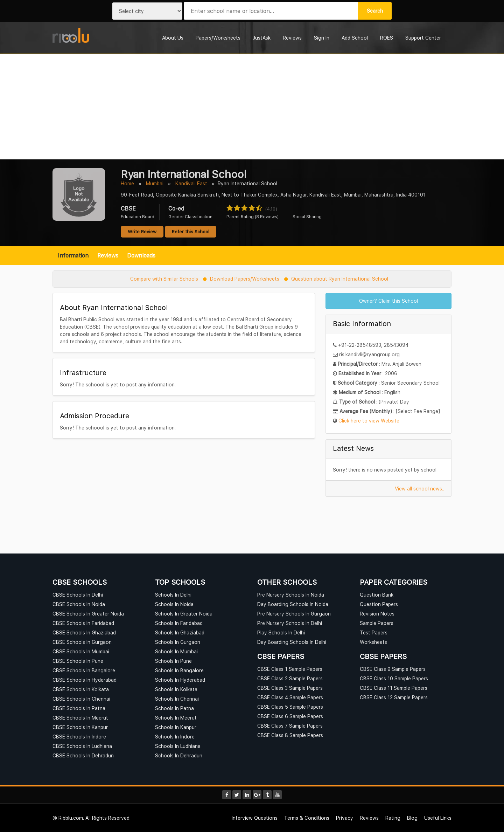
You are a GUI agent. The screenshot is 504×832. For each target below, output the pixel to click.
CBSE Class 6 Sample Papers (290, 716)
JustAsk (262, 38)
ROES (387, 38)
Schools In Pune (173, 661)
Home (127, 183)
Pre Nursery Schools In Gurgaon (294, 614)
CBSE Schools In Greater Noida (88, 614)
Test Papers (374, 632)
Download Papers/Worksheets (245, 279)
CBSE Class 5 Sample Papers (290, 707)
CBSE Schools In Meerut (80, 718)
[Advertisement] (252, 107)
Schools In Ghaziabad (180, 632)
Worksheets (373, 642)
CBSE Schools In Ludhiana (82, 746)
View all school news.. (419, 489)
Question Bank (377, 595)
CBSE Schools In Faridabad (83, 623)
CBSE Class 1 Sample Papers (290, 669)
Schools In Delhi (173, 595)
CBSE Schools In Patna (79, 708)
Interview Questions (255, 818)
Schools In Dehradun (179, 755)
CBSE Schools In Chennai (81, 699)
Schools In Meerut (176, 718)
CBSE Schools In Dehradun (83, 755)
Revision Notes (377, 614)
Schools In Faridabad (179, 623)
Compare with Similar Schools (164, 279)
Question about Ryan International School (340, 279)
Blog (412, 818)
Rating (393, 818)
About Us (173, 38)
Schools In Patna (174, 708)
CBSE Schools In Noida (79, 604)
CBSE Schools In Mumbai (81, 651)
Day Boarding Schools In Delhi (292, 642)
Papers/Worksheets (218, 38)
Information (73, 255)
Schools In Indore (175, 737)
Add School (355, 38)
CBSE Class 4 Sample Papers (290, 697)
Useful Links (438, 818)
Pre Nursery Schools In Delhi (290, 623)
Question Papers (379, 604)
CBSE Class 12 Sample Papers (394, 697)
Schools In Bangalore (179, 670)
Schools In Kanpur (176, 727)
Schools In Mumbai (176, 651)
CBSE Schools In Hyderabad (85, 680)
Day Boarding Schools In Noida (293, 604)
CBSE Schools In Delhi (78, 595)
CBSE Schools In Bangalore (84, 670)
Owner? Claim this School (388, 301)
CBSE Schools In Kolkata (81, 689)
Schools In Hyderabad (180, 680)
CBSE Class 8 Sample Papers (290, 735)
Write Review (142, 232)
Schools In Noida (174, 604)
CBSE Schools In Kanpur (80, 727)
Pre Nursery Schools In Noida (291, 595)
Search (375, 11)
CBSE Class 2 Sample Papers (290, 678)
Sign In (322, 38)
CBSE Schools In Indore (79, 737)
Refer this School (191, 232)
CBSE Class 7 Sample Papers (290, 726)
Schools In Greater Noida (184, 614)
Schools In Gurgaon (178, 642)
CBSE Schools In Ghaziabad (84, 632)
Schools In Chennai (177, 699)
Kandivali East (191, 183)
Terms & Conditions (307, 818)
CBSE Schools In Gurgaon (82, 642)
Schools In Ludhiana (178, 746)
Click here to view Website (369, 421)
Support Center (423, 38)
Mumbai (155, 183)
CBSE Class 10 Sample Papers (394, 678)
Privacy (345, 818)
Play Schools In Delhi (281, 632)
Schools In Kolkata (176, 689)
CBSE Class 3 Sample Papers (290, 688)
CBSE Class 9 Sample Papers (393, 669)
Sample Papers (377, 623)
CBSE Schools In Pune (78, 661)
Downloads (141, 255)
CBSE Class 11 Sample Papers (394, 688)
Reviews (292, 38)
